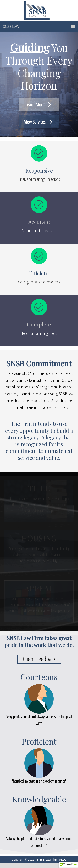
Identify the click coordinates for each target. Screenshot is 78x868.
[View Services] (39, 122)
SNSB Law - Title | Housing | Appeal (39, 11)
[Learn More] (39, 104)
